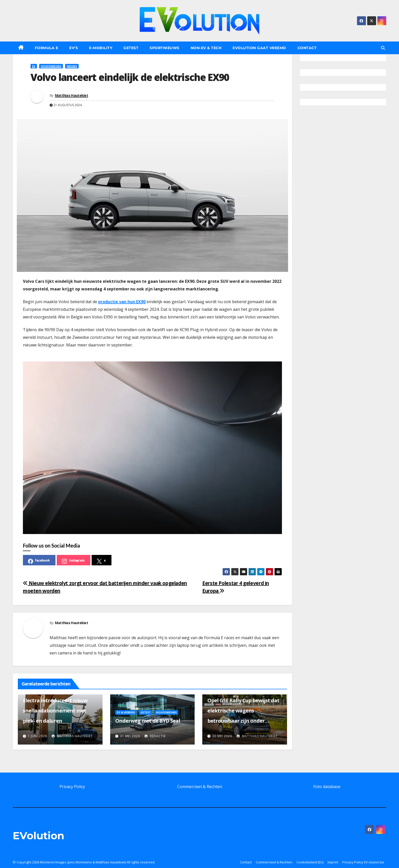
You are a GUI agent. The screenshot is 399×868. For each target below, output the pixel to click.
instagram (73, 561)
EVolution (39, 836)
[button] (383, 48)
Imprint (333, 862)
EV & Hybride (126, 712)
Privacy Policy (72, 787)
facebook (39, 561)
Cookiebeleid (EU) (310, 862)
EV (34, 66)
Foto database (327, 787)
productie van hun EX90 (122, 302)
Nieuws (72, 66)
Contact (307, 48)
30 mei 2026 (222, 736)
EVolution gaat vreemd (259, 48)
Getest (131, 48)
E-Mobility (101, 48)
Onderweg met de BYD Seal (148, 721)
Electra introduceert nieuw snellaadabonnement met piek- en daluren (55, 711)
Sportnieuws (165, 48)
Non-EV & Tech (206, 48)
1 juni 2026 (37, 736)
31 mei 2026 (130, 736)
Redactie (155, 736)
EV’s (74, 48)
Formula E (47, 48)
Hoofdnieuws (51, 66)
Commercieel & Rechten (200, 787)
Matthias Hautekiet (72, 95)
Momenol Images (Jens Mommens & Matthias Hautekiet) (83, 862)
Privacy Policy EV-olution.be (363, 862)
